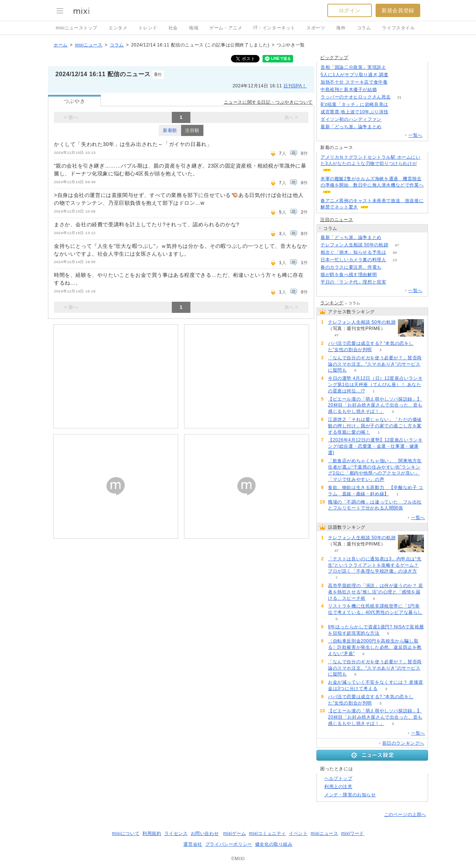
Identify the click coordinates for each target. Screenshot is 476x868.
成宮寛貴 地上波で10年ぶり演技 (354, 112)
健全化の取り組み (274, 844)
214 (395, 282)
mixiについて (126, 833)
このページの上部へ (405, 814)
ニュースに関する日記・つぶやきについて (268, 102)
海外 (341, 28)
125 (390, 127)
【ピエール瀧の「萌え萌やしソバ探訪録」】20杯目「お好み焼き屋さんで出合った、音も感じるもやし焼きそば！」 (375, 405)
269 (385, 275)
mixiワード (353, 833)
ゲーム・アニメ (226, 28)
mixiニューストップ (77, 28)
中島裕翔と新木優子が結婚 (349, 90)
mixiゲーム (235, 833)
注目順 (192, 130)
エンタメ (118, 28)
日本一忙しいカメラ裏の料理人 (353, 260)
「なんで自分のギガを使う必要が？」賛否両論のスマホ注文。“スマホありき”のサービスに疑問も (375, 364)
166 (395, 67)
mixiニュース (89, 45)
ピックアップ (334, 58)
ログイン (350, 10)
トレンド (148, 28)
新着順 (170, 130)
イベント (298, 833)
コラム (364, 28)
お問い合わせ (205, 833)
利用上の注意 (338, 787)
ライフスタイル (398, 28)
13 (395, 260)
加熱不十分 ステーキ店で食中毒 (354, 82)
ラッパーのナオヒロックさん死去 (356, 97)
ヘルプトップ (338, 778)
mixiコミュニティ (268, 833)
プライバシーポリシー (229, 844)
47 (397, 245)
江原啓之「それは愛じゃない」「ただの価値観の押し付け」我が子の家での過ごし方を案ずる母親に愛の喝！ (375, 426)
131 (385, 90)
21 (399, 97)
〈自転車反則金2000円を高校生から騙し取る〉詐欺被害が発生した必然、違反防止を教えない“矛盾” (375, 647)
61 (397, 112)
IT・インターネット (274, 28)
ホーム (61, 45)
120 (396, 82)
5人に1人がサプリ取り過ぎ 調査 (354, 75)
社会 (173, 28)
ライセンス (176, 833)
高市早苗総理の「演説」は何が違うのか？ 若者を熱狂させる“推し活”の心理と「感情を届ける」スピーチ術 (376, 592)
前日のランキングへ (403, 743)
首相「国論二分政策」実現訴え (353, 67)
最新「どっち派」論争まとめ (351, 127)
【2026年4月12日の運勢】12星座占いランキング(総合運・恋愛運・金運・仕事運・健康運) (375, 446)
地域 (194, 28)
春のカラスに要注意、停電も (351, 267)
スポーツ (316, 28)
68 (397, 105)
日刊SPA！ (295, 86)
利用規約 (152, 833)
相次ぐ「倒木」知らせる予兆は (353, 252)
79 (390, 267)
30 (395, 252)
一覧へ (415, 135)
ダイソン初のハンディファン (351, 119)
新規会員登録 (398, 10)
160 (397, 75)
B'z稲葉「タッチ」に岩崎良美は (354, 104)
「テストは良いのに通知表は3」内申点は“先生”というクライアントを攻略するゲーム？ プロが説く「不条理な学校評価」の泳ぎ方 (375, 565)
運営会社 (193, 844)
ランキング (332, 303)
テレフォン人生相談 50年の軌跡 (354, 245)
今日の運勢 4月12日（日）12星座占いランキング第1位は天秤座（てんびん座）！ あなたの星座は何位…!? (375, 385)
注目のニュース (337, 220)
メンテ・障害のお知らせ (350, 795)
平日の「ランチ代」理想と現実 (353, 282)
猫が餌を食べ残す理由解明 (349, 275)
